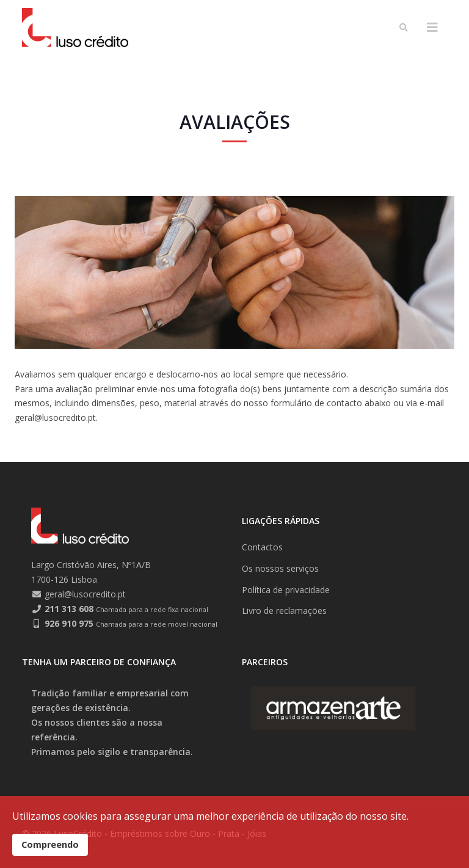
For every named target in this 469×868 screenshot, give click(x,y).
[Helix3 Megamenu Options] (432, 27)
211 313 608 (69, 609)
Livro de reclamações (284, 611)
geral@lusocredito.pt (85, 594)
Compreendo (50, 844)
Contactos (262, 547)
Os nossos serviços (280, 568)
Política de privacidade (286, 590)
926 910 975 (69, 623)
